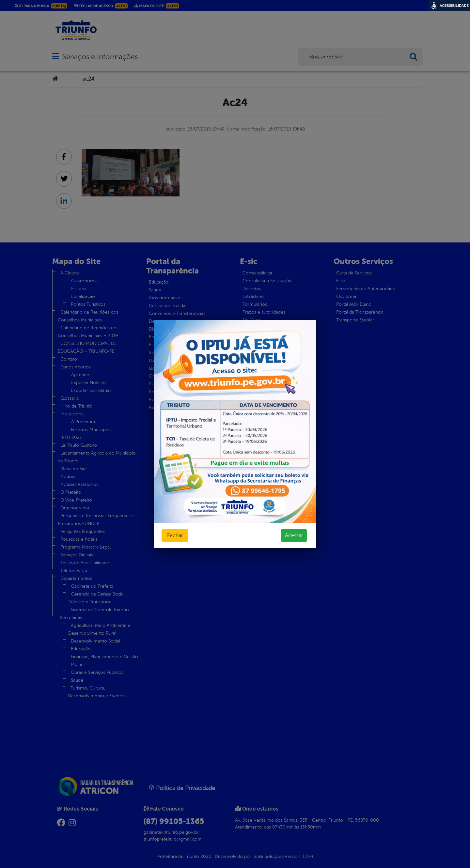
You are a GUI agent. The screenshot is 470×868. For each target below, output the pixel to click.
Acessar (294, 535)
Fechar (175, 535)
